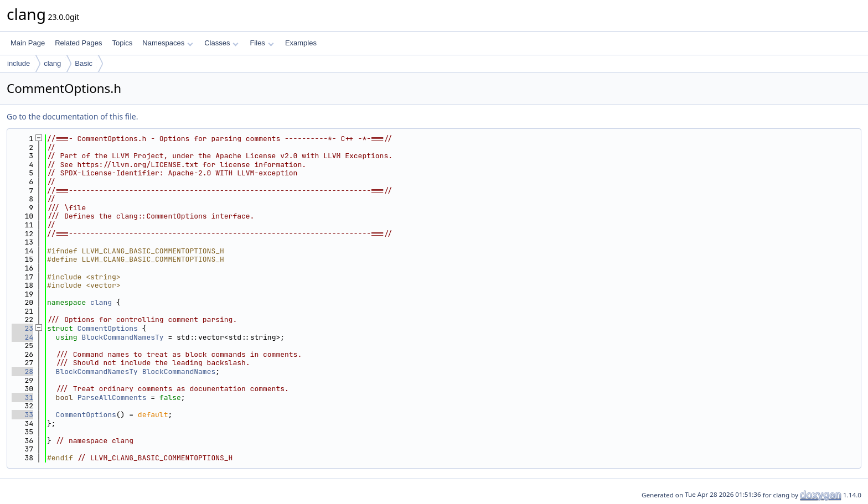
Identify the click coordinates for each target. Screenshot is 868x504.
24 (22, 337)
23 (22, 328)
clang (52, 63)
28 (22, 371)
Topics (122, 43)
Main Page (28, 43)
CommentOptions (108, 328)
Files (262, 43)
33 (22, 415)
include (19, 63)
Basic (84, 63)
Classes (221, 43)
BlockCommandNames (179, 371)
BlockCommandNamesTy (122, 337)
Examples (301, 43)
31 (22, 398)
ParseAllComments (112, 398)
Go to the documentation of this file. (72, 116)
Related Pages (78, 43)
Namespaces (167, 43)
